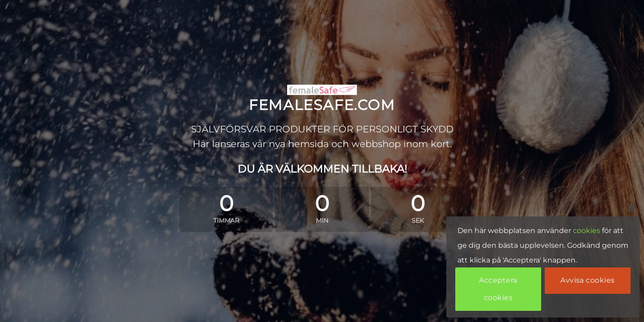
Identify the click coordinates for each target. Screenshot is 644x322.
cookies (587, 231)
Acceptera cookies (498, 289)
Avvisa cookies (588, 280)
